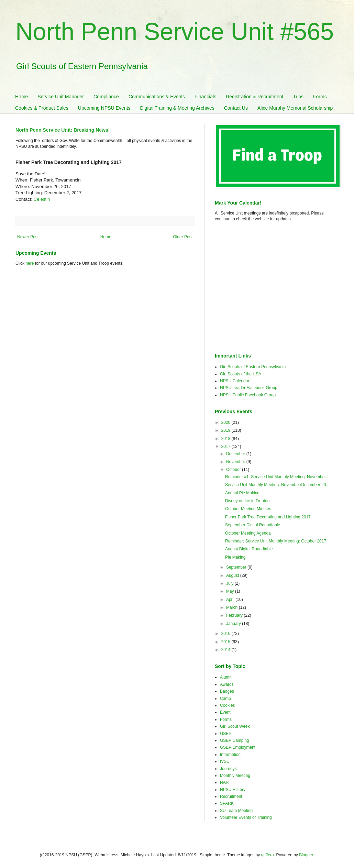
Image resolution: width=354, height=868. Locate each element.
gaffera (268, 855)
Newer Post (28, 237)
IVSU (225, 761)
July (230, 583)
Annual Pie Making (242, 493)
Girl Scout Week (235, 726)
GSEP (226, 734)
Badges (227, 691)
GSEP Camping (235, 740)
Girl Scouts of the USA (241, 374)
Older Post (183, 237)
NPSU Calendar (235, 381)
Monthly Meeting (235, 776)
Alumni (226, 677)
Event (225, 712)
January (234, 624)
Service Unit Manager (61, 97)
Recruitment (231, 796)
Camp (225, 699)
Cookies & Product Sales (42, 108)
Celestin (42, 199)
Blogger (306, 855)
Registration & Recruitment (255, 97)
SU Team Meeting (236, 811)
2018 (226, 439)
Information (230, 755)
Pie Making (235, 557)
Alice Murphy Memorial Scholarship (295, 108)
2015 (226, 642)
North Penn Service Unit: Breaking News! (63, 130)
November (236, 462)
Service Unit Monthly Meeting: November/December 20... (277, 485)
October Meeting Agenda (248, 533)
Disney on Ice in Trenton (247, 501)
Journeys (228, 769)
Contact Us (236, 108)
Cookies (227, 705)
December (236, 454)
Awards (227, 684)
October (234, 470)
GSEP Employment (238, 747)
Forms (320, 97)
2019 (226, 430)
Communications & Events (157, 97)
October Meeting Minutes (248, 509)
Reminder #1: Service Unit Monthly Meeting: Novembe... (276, 477)
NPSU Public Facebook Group (248, 395)
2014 (226, 650)
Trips (298, 97)
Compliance (106, 97)
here (30, 263)
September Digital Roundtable (253, 525)
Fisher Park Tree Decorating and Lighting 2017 (268, 517)
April (231, 600)
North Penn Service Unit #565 (175, 32)
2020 (226, 422)
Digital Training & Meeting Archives (177, 108)
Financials (205, 97)
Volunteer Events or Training (246, 817)
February (235, 615)
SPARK (227, 803)
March (233, 607)
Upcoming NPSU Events (104, 108)
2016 (226, 634)
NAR (224, 782)
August (233, 575)
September (237, 567)
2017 (226, 447)
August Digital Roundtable (249, 549)
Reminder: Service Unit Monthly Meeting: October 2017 (276, 541)
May (231, 591)
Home (21, 97)
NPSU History (233, 790)
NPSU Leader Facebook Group (249, 388)
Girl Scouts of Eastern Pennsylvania (253, 367)
